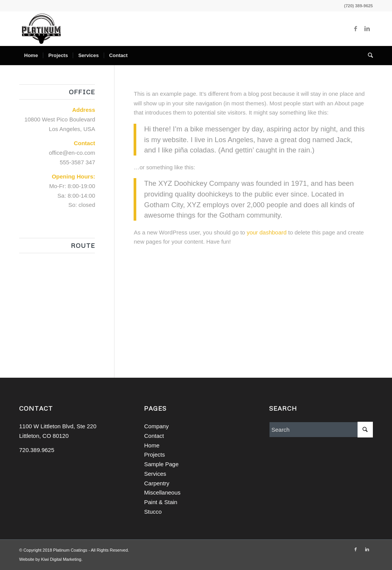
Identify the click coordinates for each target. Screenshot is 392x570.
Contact (154, 436)
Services (155, 474)
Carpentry (157, 483)
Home (152, 445)
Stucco (153, 512)
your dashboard (266, 232)
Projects (154, 455)
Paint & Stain (161, 502)
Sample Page (161, 464)
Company (156, 426)
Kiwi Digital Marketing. (62, 559)
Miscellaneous (162, 492)
